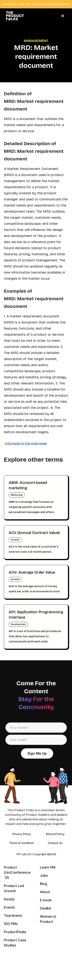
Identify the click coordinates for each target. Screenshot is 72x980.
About (45, 892)
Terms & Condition (22, 843)
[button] (63, 16)
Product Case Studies (15, 943)
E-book (46, 900)
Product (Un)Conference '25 (17, 872)
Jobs (44, 876)
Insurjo (9, 899)
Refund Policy (55, 834)
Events (9, 907)
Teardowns (13, 916)
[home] (14, 16)
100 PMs (11, 924)
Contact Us (55, 843)
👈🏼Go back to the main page (25, 443)
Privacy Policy (22, 834)
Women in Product (48, 919)
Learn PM (48, 867)
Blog (43, 884)
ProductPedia (15, 932)
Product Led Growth (14, 888)
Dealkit (46, 908)
